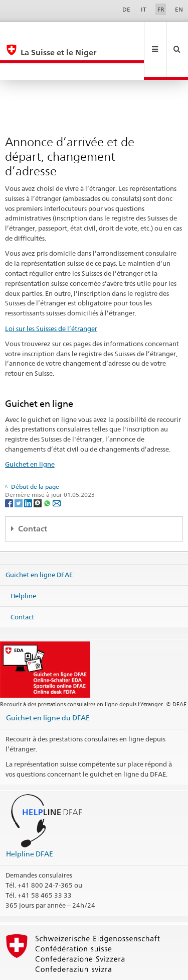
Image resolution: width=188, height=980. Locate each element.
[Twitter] (19, 469)
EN (179, 9)
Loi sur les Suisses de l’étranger (51, 295)
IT (144, 9)
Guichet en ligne (30, 430)
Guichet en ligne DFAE (39, 541)
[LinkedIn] (29, 469)
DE (126, 9)
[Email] (57, 469)
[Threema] (38, 469)
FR (161, 9)
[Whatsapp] (48, 469)
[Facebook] (10, 469)
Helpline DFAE (30, 820)
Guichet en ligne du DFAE (48, 684)
